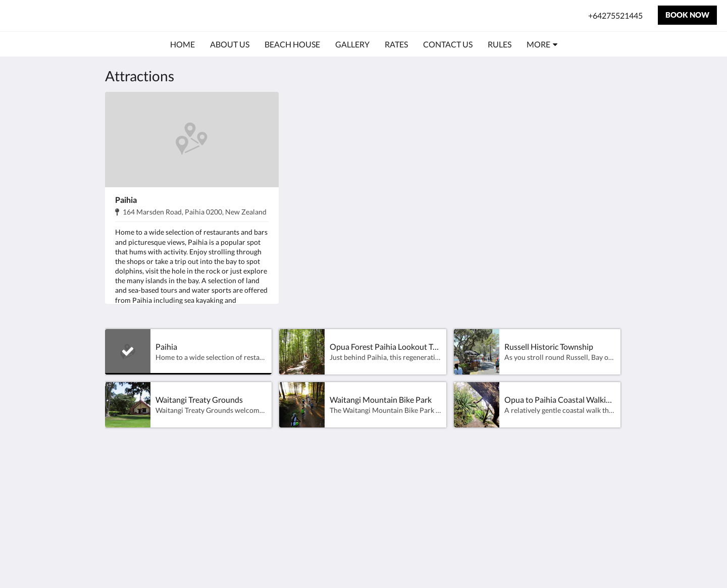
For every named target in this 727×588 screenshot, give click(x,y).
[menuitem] (183, 44)
